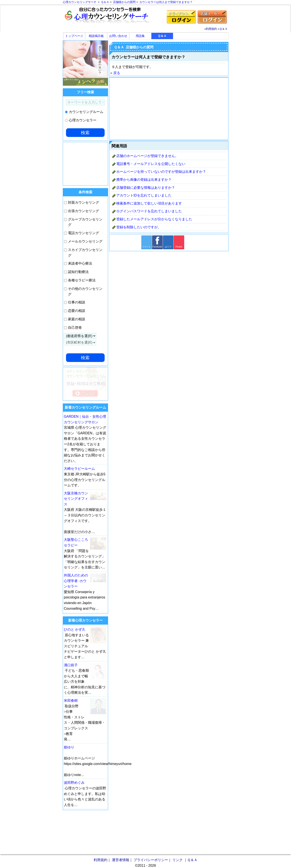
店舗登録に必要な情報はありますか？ (146, 188)
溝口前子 (71, 665)
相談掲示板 (96, 36)
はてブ (168, 247)
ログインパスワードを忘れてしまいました (149, 211)
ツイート (146, 247)
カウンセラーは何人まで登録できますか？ (166, 2)
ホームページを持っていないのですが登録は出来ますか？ (161, 172)
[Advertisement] (169, 108)
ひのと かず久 (75, 629)
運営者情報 (121, 860)
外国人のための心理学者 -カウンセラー (76, 581)
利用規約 (211, 29)
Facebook (157, 247)
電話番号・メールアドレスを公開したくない (151, 164)
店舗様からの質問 (124, 2)
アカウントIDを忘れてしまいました (144, 195)
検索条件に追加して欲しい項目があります (149, 203)
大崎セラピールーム (79, 469)
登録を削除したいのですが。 (139, 227)
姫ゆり (69, 747)
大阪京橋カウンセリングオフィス (76, 499)
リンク (178, 860)
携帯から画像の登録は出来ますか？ (144, 180)
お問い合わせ (118, 36)
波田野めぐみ (74, 783)
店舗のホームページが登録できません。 (147, 156)
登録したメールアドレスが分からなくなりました (154, 219)
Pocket (179, 247)
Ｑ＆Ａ (105, 2)
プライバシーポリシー (151, 860)
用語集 (140, 36)
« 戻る (115, 73)
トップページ (74, 36)
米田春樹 (71, 701)
